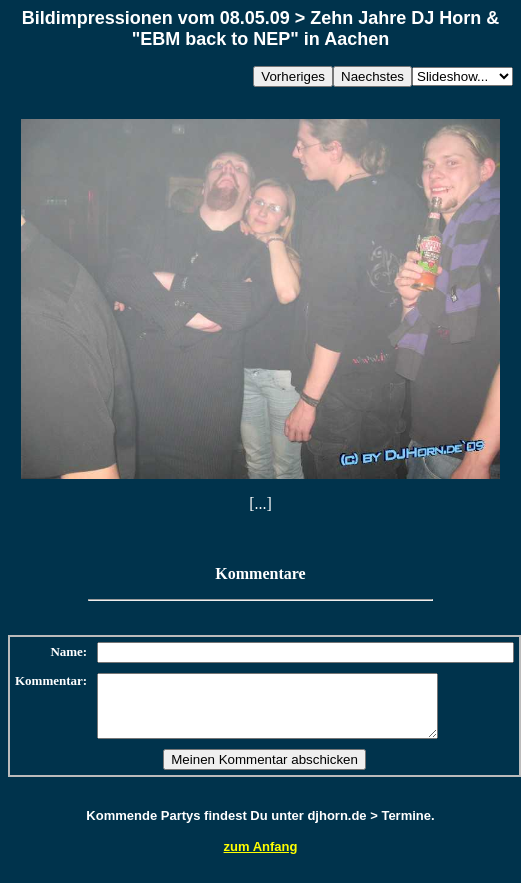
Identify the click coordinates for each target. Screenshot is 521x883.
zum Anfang (261, 858)
